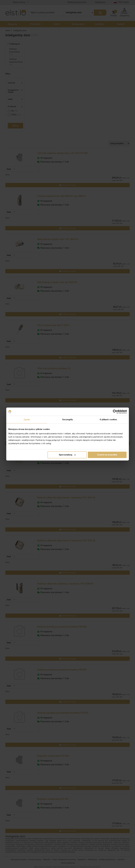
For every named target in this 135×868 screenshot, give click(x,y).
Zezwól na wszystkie (107, 455)
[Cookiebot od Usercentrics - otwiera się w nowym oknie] (115, 412)
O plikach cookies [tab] (108, 420)
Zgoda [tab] (27, 420)
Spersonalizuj (67, 455)
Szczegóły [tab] (68, 420)
